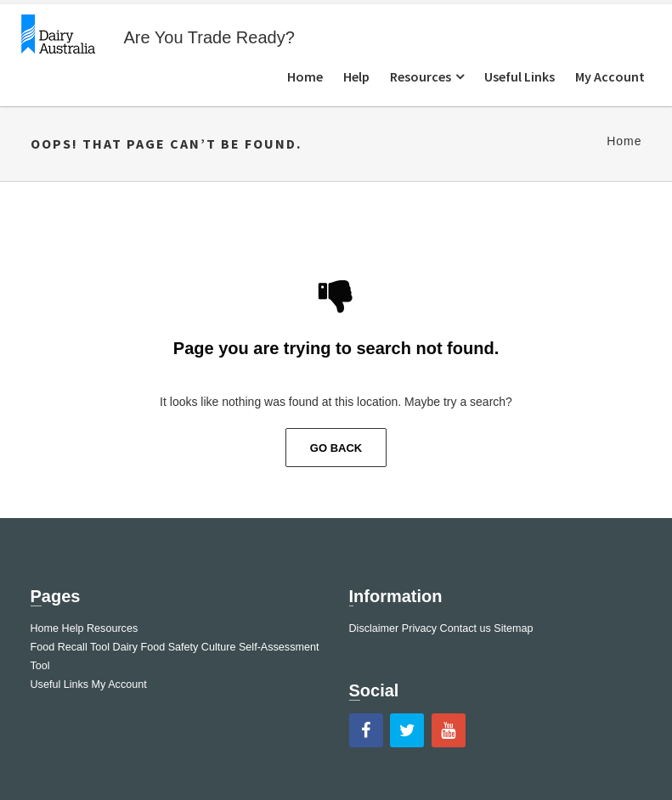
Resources (421, 76)
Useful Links (520, 76)
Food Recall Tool (71, 647)
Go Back (336, 448)
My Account (610, 76)
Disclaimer (374, 628)
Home (305, 76)
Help (356, 76)
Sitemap (513, 628)
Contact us (466, 628)
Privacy (419, 628)
